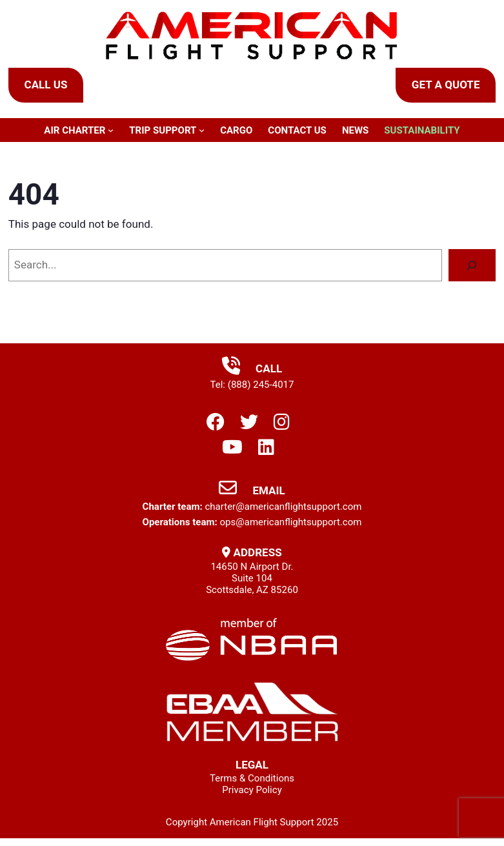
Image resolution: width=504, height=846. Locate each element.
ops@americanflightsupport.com (290, 522)
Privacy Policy (252, 790)
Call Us (46, 85)
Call (252, 368)
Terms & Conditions (252, 778)
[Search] (472, 266)
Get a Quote (446, 85)
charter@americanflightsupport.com (283, 507)
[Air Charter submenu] (111, 130)
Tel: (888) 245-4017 (252, 385)
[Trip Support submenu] (202, 130)
